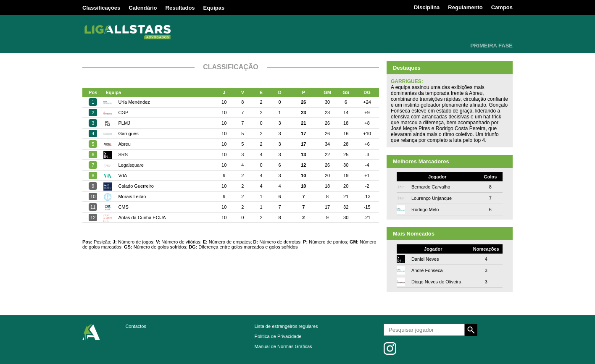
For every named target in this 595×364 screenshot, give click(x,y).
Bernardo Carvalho (431, 187)
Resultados (180, 8)
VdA (122, 175)
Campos (502, 7)
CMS (123, 207)
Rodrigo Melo (425, 209)
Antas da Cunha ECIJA (142, 217)
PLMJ (124, 123)
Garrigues (128, 134)
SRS (123, 155)
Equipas (214, 8)
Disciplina (427, 7)
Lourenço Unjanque (432, 198)
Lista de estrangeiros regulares (286, 326)
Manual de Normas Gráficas (283, 346)
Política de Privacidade (278, 336)
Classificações (101, 8)
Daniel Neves (425, 259)
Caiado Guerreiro (136, 186)
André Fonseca (427, 270)
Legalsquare (131, 165)
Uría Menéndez (134, 102)
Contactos (136, 326)
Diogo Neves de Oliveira (436, 282)
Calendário (143, 8)
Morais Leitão (132, 196)
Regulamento (465, 7)
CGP (123, 113)
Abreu (124, 144)
